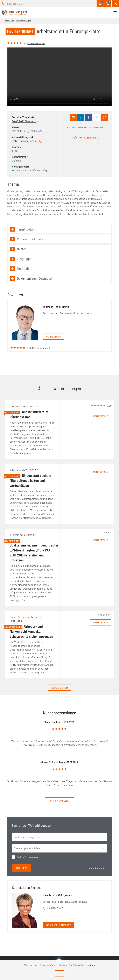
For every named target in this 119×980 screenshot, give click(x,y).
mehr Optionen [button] (98, 868)
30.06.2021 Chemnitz (24, 121)
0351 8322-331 (15, 4)
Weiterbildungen (24, 21)
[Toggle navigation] (115, 12)
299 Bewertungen (40, 348)
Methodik (20, 269)
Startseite (9, 21)
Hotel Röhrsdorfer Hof (25, 141)
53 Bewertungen (36, 43)
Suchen (22, 868)
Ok (60, 973)
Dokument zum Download (31, 278)
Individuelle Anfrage (58, 925)
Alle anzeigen (60, 688)
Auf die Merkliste (86, 138)
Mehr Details (53, 337)
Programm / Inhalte (27, 239)
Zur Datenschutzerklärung (82, 965)
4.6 (109, 405)
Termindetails (23, 229)
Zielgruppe (21, 259)
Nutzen (18, 249)
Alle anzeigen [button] (60, 801)
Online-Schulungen (28, 857)
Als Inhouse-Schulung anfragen (85, 127)
